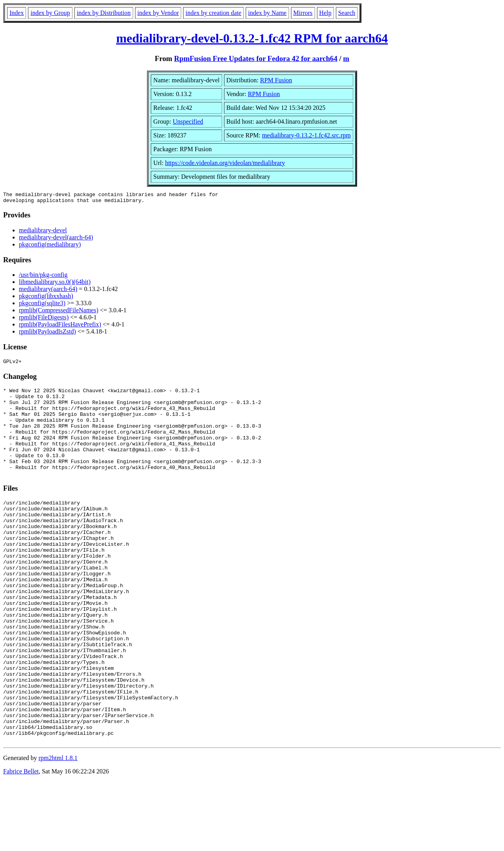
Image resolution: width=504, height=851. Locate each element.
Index (17, 13)
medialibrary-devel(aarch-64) (56, 240)
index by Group (50, 13)
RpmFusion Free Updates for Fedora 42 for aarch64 (256, 58)
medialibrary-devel (43, 233)
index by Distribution (104, 13)
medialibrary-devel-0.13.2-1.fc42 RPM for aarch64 (252, 38)
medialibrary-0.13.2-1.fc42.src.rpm (306, 135)
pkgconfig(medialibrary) (50, 247)
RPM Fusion (276, 80)
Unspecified (188, 121)
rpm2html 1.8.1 (58, 828)
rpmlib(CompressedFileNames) (59, 312)
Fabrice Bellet (21, 841)
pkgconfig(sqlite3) (42, 305)
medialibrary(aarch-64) (48, 291)
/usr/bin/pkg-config (43, 277)
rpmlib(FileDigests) (44, 320)
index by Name (267, 13)
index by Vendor (158, 13)
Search (347, 13)
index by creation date (213, 13)
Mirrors (303, 13)
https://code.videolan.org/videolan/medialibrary (225, 163)
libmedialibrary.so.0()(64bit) (55, 284)
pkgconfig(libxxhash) (46, 298)
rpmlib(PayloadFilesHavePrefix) (60, 327)
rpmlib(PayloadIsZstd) (47, 334)
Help (325, 13)
